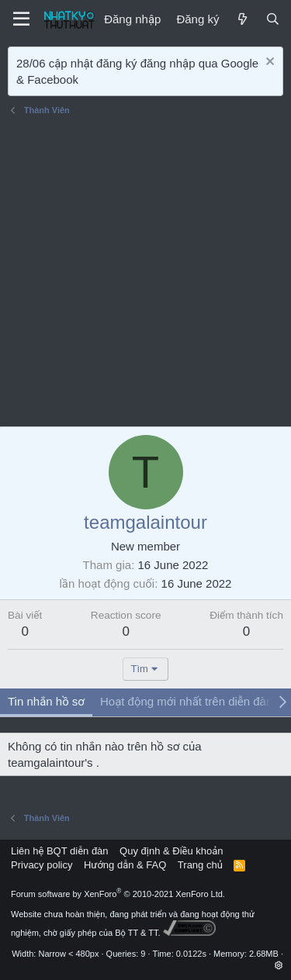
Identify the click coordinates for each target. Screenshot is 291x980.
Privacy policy (42, 865)
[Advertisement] (145, 273)
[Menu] (21, 19)
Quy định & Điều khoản (171, 851)
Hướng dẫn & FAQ (125, 865)
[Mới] (242, 19)
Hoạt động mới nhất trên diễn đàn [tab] (186, 701)
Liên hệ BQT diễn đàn (60, 851)
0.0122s (191, 954)
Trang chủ (200, 865)
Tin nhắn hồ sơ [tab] (46, 701)
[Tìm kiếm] (273, 19)
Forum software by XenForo (118, 894)
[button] (279, 965)
